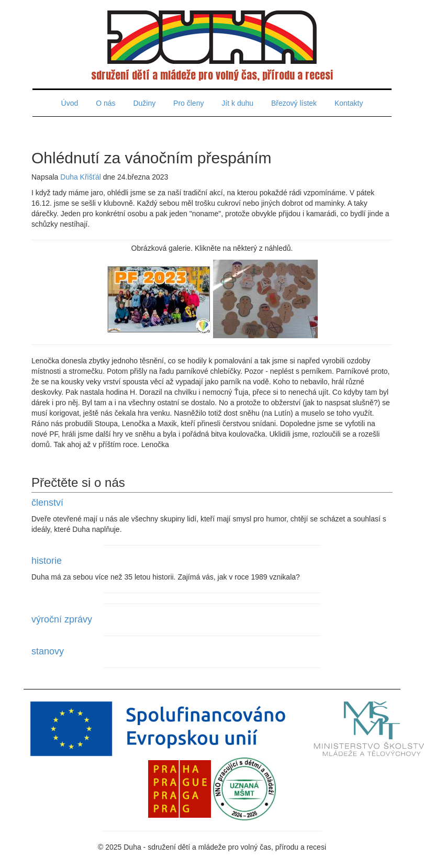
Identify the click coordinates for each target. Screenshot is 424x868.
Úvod (70, 103)
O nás (105, 103)
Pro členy (188, 103)
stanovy (48, 651)
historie (47, 561)
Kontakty (349, 103)
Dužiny (144, 103)
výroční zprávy (62, 619)
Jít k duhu (237, 103)
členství (47, 503)
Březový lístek (294, 103)
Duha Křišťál (81, 177)
